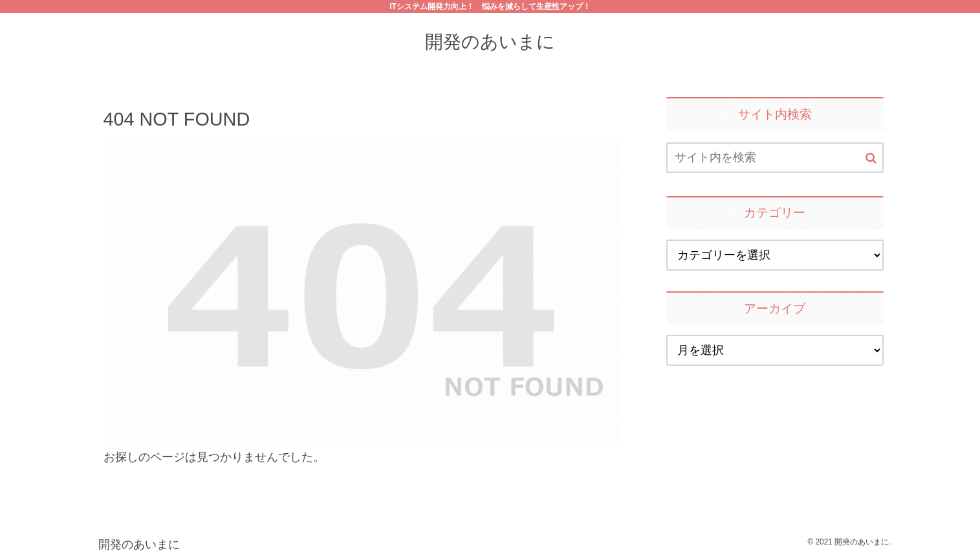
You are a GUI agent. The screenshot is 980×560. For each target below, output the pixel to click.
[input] (775, 158)
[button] (871, 158)
